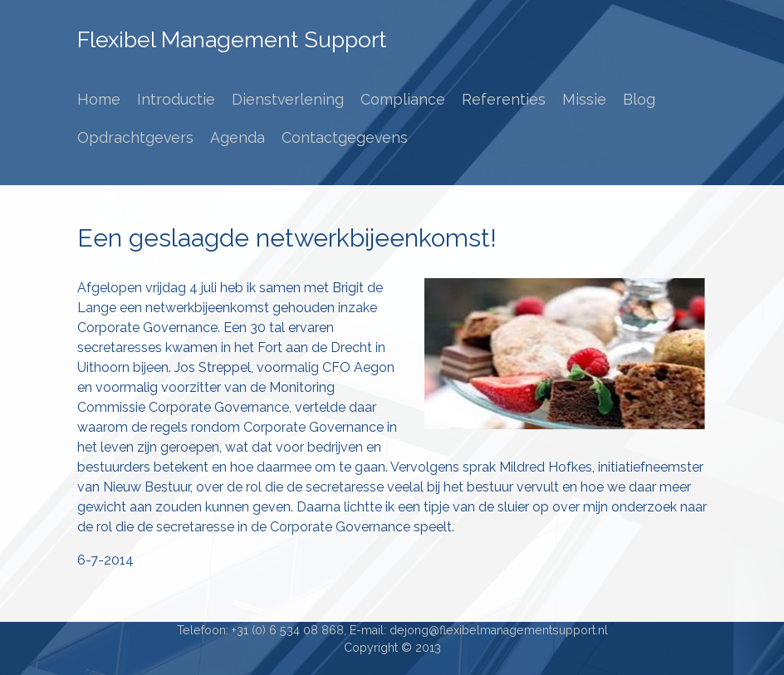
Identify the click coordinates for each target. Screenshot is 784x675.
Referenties (504, 99)
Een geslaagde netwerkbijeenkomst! (287, 238)
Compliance (403, 99)
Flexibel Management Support (232, 39)
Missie (584, 99)
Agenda (238, 137)
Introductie (176, 99)
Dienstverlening (288, 99)
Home (99, 99)
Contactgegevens (345, 137)
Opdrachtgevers (135, 137)
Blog (639, 99)
